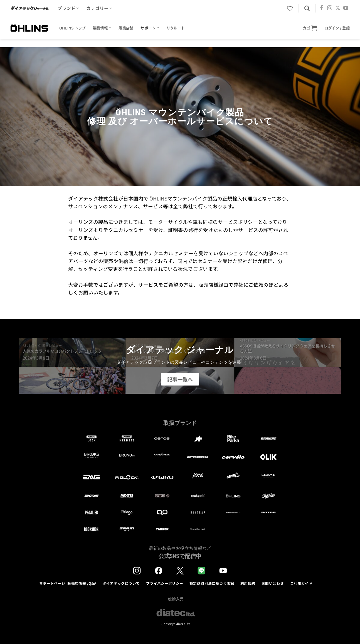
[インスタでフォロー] (330, 8)
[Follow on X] (338, 8)
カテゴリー (99, 8)
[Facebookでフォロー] (322, 8)
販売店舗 (126, 28)
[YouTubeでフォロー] (346, 8)
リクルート (176, 28)
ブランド (68, 8)
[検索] (307, 8)
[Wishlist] (290, 8)
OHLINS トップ (72, 28)
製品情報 (102, 28)
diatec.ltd (183, 624)
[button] (310, 28)
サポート (150, 28)
